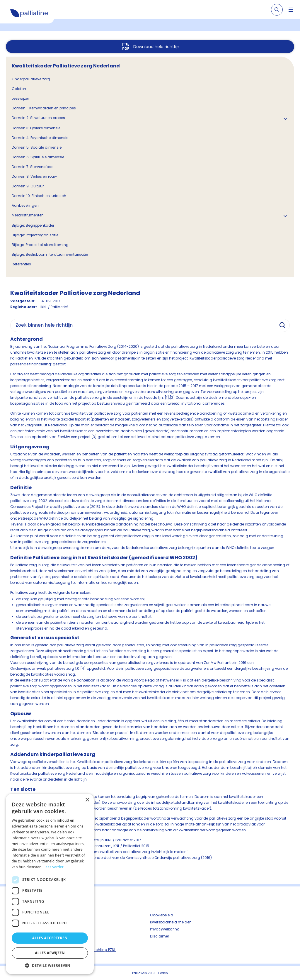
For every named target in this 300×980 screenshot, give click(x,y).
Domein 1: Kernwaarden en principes (44, 108)
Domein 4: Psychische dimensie (40, 138)
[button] (50, 965)
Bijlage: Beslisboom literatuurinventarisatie (50, 254)
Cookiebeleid (162, 915)
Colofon (19, 89)
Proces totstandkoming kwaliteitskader (175, 808)
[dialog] (50, 884)
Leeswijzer (20, 98)
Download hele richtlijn (156, 47)
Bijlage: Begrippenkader (33, 225)
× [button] (87, 800)
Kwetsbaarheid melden (171, 922)
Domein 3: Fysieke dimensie (36, 128)
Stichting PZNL (103, 950)
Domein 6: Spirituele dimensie (38, 157)
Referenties (21, 264)
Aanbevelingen (25, 205)
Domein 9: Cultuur (28, 186)
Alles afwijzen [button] (50, 953)
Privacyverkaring (165, 929)
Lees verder (54, 867)
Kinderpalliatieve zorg (31, 79)
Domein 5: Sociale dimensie (37, 147)
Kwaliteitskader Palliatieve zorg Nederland (66, 66)
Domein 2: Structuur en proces (38, 118)
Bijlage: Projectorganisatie (35, 235)
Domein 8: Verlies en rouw (34, 176)
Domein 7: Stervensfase (33, 167)
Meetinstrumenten (28, 215)
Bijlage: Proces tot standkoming (40, 245)
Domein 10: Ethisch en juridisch (39, 196)
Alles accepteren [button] (50, 938)
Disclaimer (160, 936)
